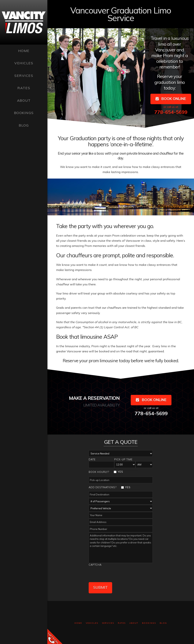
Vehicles (92, 621)
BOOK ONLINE (171, 99)
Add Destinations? (103, 487)
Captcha (95, 565)
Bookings (149, 621)
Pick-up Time (123, 459)
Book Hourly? (99, 472)
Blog (163, 621)
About (134, 621)
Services (108, 621)
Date (92, 459)
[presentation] (117, 574)
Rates (122, 621)
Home (78, 621)
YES (120, 472)
